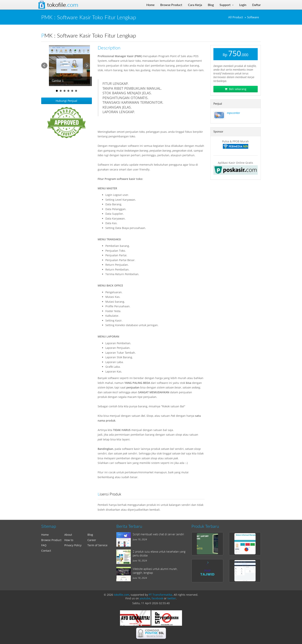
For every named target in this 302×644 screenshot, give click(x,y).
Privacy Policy (73, 545)
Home (45, 535)
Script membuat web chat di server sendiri (158, 534)
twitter (172, 598)
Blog (90, 535)
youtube (145, 598)
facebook (157, 598)
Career (92, 540)
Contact (46, 551)
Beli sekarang (236, 89)
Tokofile (63, 5)
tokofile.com (122, 595)
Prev (44, 66)
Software (253, 17)
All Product (236, 17)
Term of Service (97, 545)
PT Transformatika (160, 595)
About (68, 535)
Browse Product (51, 540)
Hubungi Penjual (66, 101)
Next (87, 66)
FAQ (44, 545)
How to (69, 540)
